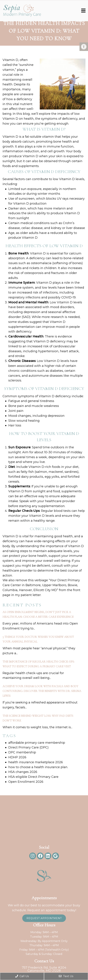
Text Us (66, 976)
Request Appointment (44, 918)
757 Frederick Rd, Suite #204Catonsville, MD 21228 (44, 969)
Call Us (22, 976)
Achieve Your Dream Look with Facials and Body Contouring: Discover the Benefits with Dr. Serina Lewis (42, 691)
